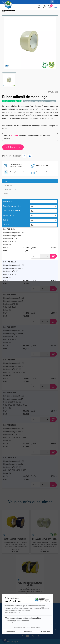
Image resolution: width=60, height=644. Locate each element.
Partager (24, 156)
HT (52, 2)
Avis (6, 194)
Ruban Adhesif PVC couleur (16, 539)
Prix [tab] (6, 181)
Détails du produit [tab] (12, 189)
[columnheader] (30, 202)
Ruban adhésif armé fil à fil (45, 539)
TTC (56, 2)
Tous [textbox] (33, 206)
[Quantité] (36, 256)
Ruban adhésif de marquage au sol (30, 584)
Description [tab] (9, 185)
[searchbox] (44, 201)
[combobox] (43, 202)
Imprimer (9, 156)
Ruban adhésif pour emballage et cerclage (39, 101)
